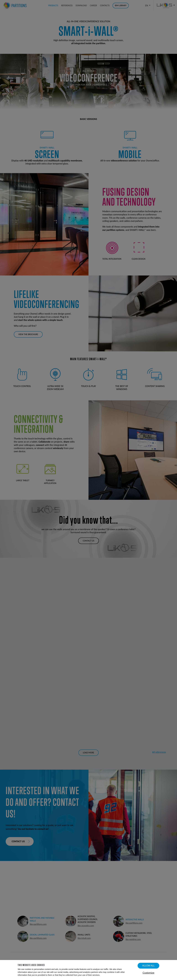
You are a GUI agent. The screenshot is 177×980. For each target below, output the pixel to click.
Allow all (148, 966)
